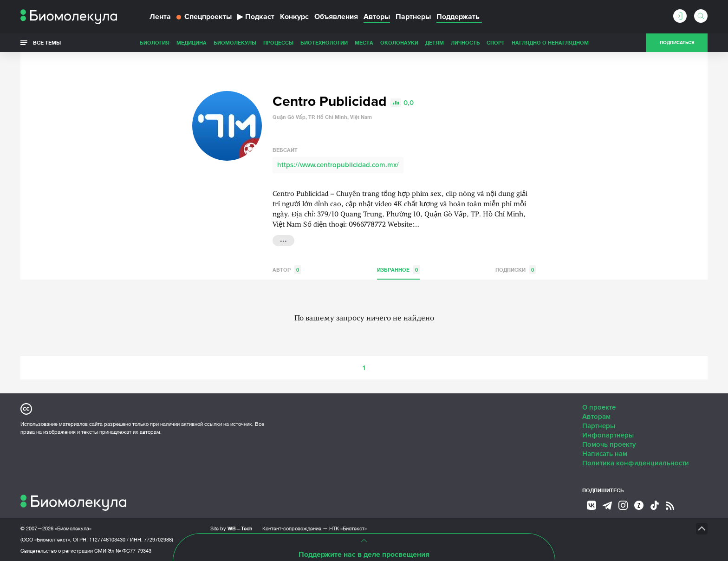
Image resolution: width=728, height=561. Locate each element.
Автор (287, 270)
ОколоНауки (399, 42)
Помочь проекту (609, 444)
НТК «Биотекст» (348, 528)
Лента (160, 17)
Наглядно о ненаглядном (550, 42)
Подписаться (677, 43)
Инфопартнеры (608, 435)
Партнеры (413, 17)
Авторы (377, 17)
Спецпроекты (204, 17)
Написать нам (605, 454)
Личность (465, 42)
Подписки (516, 270)
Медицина (192, 42)
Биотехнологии (324, 42)
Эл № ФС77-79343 (130, 551)
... (283, 240)
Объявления (336, 17)
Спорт (496, 42)
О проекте (599, 407)
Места (364, 42)
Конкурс (294, 17)
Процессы (278, 42)
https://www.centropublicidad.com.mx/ (338, 165)
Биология (155, 42)
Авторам (596, 417)
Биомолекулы (235, 42)
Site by (231, 528)
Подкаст (256, 17)
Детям (435, 42)
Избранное (398, 270)
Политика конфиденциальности (636, 463)
